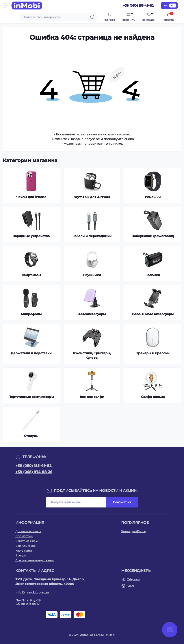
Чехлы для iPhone (133, 531)
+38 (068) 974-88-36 (34, 472)
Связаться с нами (27, 541)
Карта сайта (24, 551)
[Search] (93, 17)
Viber (131, 586)
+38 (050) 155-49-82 (33, 466)
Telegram (134, 579)
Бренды (21, 555)
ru (173, 5)
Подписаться (122, 502)
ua (166, 5)
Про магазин (24, 536)
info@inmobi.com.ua (32, 592)
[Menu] (6, 6)
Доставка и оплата (28, 531)
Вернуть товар (25, 546)
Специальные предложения (35, 560)
